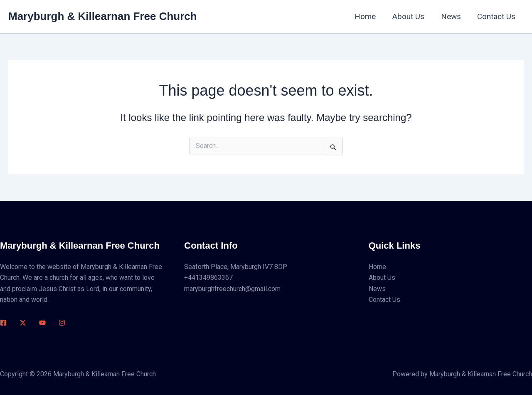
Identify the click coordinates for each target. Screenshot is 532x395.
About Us (410, 16)
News (452, 16)
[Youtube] (42, 323)
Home (368, 16)
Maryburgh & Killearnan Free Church (103, 16)
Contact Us (497, 16)
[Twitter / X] (23, 323)
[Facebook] (3, 323)
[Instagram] (62, 323)
